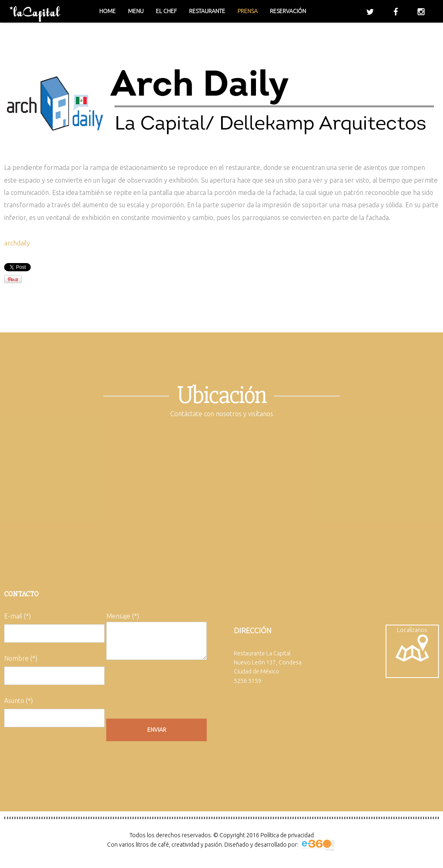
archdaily (17, 243)
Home (107, 11)
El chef (166, 11)
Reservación (288, 11)
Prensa (248, 11)
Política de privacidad (287, 835)
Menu (136, 11)
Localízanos (412, 644)
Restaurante (207, 11)
